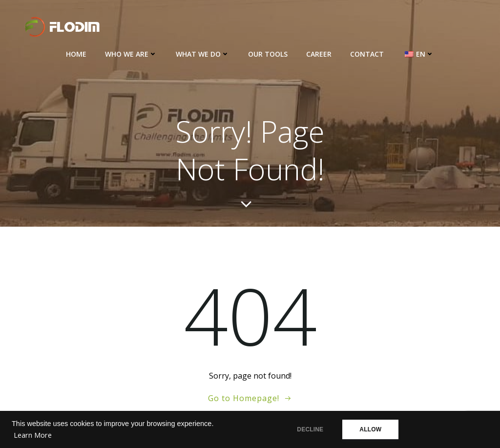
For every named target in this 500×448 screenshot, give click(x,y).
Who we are (131, 54)
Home (76, 54)
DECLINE (310, 429)
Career (319, 54)
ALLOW (370, 429)
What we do (203, 54)
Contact (367, 54)
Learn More (33, 435)
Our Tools (268, 54)
